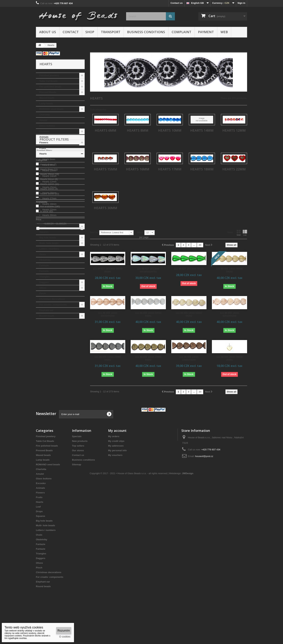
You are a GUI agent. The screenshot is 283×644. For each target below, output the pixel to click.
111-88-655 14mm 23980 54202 (148, 358)
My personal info (117, 479)
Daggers (44, 282)
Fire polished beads (50, 87)
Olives (43, 288)
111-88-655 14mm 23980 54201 (108, 358)
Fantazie (44, 265)
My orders (114, 465)
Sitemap (77, 493)
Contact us (177, 3)
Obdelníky (45, 260)
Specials (77, 465)
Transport (111, 32)
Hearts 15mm (49, 187)
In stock (47, 402)
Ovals (43, 254)
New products (80, 469)
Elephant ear (46, 310)
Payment (206, 32)
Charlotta (44, 115)
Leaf (42, 221)
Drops (43, 226)
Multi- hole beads (49, 243)
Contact (71, 32)
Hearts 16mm (49, 193)
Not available (50, 397)
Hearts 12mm (49, 182)
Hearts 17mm (49, 198)
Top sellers (78, 474)
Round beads (47, 316)
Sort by (94, 232)
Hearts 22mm (49, 210)
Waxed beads (47, 98)
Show (140, 232)
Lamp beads (46, 103)
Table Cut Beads (48, 81)
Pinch (43, 293)
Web (224, 32)
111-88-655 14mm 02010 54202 (189, 314)
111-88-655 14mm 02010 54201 (148, 314)
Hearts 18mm (49, 204)
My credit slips (116, 469)
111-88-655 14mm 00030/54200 (108, 314)
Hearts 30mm (49, 215)
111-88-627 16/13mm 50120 (189, 269)
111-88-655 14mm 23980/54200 (189, 358)
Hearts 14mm (49, 176)
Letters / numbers (49, 249)
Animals (44, 137)
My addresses (116, 474)
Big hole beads (48, 238)
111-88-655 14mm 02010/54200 (229, 314)
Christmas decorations (52, 299)
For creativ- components (53, 305)
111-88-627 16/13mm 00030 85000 (108, 270)
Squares (44, 232)
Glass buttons (47, 126)
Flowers (44, 143)
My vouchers (115, 483)
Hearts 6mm (48, 159)
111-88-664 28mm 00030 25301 (230, 358)
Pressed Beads (48, 92)
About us (48, 32)
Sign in (241, 3)
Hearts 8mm (48, 165)
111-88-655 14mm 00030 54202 (230, 270)
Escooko (44, 131)
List (245, 233)
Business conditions (146, 32)
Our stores (78, 479)
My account (117, 459)
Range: (40, 414)
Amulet (43, 120)
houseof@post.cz (204, 484)
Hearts (43, 154)
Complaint (181, 32)
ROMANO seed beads (51, 109)
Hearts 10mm (49, 170)
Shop (90, 32)
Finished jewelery (49, 75)
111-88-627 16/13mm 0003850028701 (148, 270)
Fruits (43, 148)
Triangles (44, 277)
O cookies (65, 637)
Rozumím (64, 631)
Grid (239, 233)
